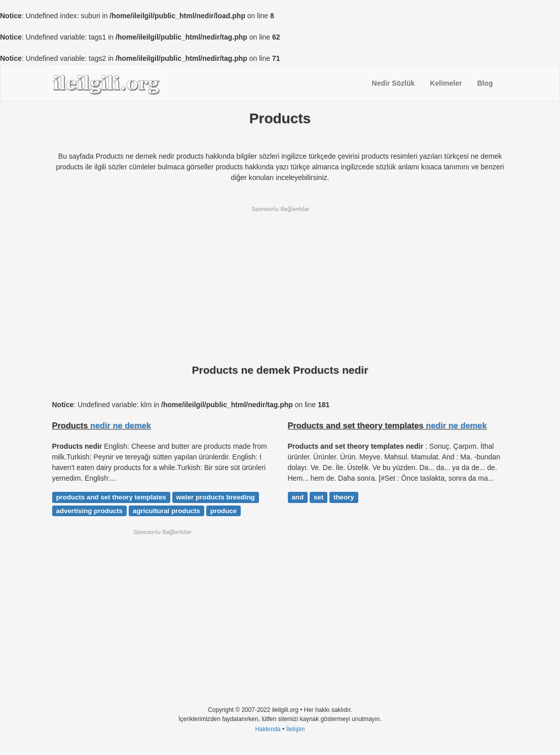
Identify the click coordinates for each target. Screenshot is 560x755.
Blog (485, 83)
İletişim (296, 729)
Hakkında (268, 729)
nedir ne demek (121, 425)
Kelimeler (446, 83)
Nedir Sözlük (394, 83)
